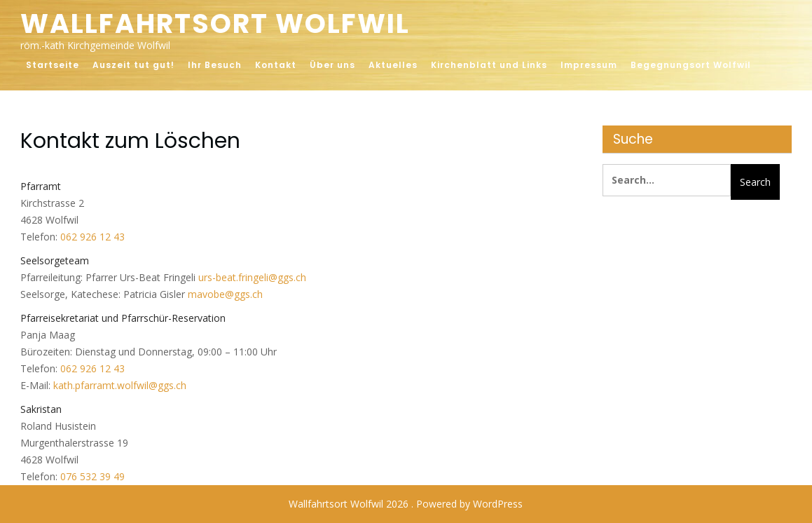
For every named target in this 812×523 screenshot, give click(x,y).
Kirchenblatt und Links (489, 65)
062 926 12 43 (92, 237)
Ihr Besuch (215, 65)
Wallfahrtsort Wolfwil (215, 23)
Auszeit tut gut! (133, 65)
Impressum (589, 65)
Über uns (332, 65)
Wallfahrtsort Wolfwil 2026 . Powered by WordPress (406, 504)
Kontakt (276, 65)
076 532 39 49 (92, 476)
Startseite (53, 65)
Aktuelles (393, 65)
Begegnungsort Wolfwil (691, 65)
